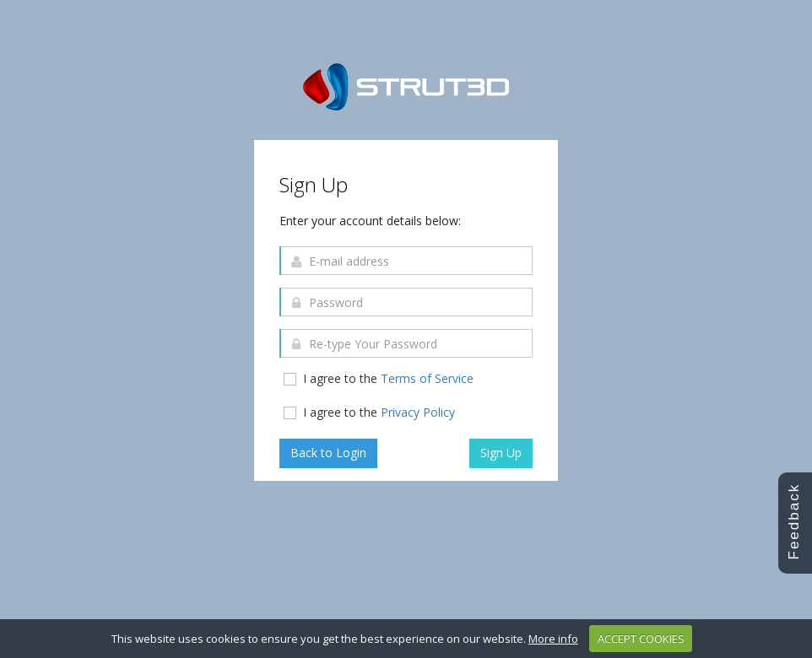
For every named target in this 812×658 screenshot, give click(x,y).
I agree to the (378, 379)
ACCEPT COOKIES (641, 639)
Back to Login (328, 453)
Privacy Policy (418, 412)
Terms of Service (427, 378)
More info (553, 639)
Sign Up (501, 453)
